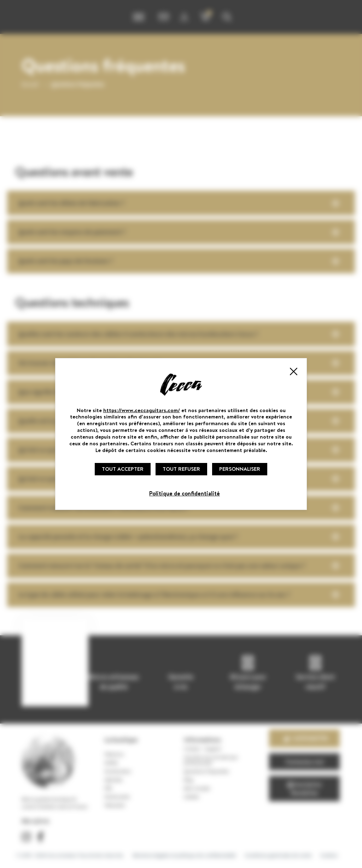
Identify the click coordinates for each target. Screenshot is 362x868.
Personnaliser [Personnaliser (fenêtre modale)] (240, 469)
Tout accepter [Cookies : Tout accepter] (123, 469)
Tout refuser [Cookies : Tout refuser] (181, 469)
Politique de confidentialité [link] (185, 493)
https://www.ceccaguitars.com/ (142, 410)
